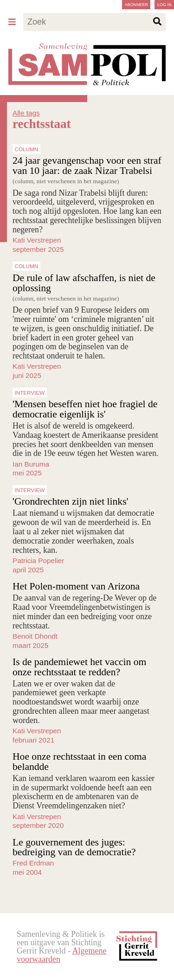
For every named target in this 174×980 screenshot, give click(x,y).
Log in (164, 5)
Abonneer (136, 5)
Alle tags (26, 113)
